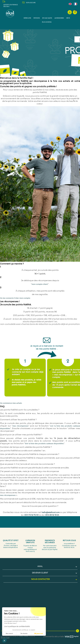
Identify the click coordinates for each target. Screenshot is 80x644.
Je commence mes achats (11, 403)
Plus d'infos (47, 22)
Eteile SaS (5, 638)
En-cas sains (47, 18)
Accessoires (59, 18)
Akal (40, 566)
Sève (68, 18)
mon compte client (40, 284)
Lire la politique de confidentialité (17, 626)
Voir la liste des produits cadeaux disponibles (44, 444)
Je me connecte (7, 298)
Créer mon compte (22, 298)
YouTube (48, 2)
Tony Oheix (23, 636)
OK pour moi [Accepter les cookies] (39, 634)
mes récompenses (20, 426)
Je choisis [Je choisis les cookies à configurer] (24, 634)
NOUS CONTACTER (40, 579)
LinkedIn (54, 2)
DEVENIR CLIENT (40, 573)
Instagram (51, 2)
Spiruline (27, 18)
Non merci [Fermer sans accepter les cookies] (9, 634)
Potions (37, 18)
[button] (4, 640)
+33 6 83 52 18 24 (52, 515)
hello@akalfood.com (51, 512)
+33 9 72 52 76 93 (31, 515)
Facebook (46, 2)
